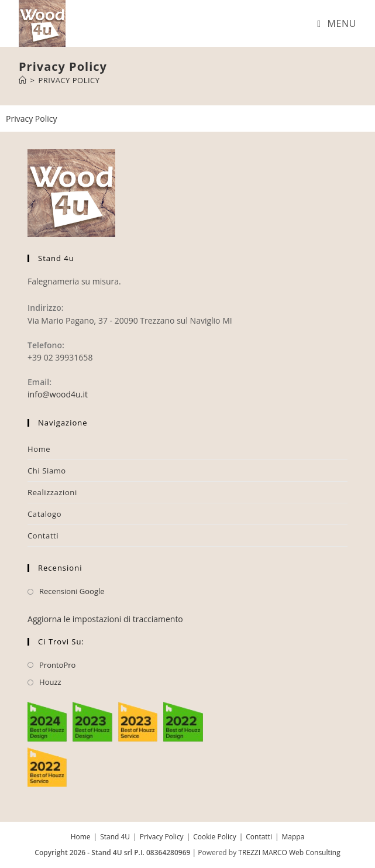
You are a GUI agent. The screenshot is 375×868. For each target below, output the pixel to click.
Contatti (43, 536)
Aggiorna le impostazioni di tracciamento (105, 619)
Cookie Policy (214, 837)
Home (39, 449)
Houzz (50, 682)
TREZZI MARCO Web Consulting (289, 852)
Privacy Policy (69, 80)
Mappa (293, 837)
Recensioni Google (72, 591)
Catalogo (44, 514)
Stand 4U (115, 837)
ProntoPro (57, 665)
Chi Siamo (47, 471)
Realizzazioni (52, 492)
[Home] (23, 80)
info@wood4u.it (58, 394)
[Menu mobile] (337, 23)
